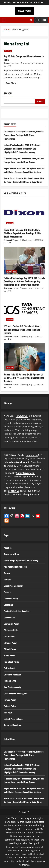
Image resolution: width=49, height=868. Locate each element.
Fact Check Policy (11, 662)
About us (8, 548)
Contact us (8, 605)
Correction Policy (11, 624)
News (9, 271)
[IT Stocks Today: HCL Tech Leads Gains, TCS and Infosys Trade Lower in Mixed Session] (24, 309)
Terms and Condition (13, 725)
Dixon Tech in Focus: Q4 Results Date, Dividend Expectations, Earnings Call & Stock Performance (24, 135)
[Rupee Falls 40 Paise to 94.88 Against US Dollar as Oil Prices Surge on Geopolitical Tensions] (24, 357)
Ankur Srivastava (25, 473)
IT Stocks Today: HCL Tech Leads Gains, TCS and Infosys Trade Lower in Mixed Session (22, 329)
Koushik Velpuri (12, 240)
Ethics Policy (9, 655)
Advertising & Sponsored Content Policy (21, 560)
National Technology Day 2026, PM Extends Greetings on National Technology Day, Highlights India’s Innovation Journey (22, 149)
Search (8, 93)
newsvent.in (32, 455)
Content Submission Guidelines (17, 611)
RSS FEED (8, 713)
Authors (7, 579)
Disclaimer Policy (11, 630)
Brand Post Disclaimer (13, 586)
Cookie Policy (10, 617)
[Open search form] (31, 20)
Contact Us (14, 491)
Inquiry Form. (32, 494)
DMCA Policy (9, 636)
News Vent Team (12, 63)
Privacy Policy (10, 700)
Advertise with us (11, 554)
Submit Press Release (13, 719)
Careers (7, 592)
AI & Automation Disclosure (16, 567)
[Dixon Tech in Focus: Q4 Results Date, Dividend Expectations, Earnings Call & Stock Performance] (24, 213)
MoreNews (37, 861)
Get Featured (9, 668)
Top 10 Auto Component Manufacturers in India (24, 58)
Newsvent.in (22, 416)
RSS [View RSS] (40, 20)
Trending (8, 51)
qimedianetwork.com (17, 462)
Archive (7, 573)
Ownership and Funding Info (16, 693)
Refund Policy (10, 706)
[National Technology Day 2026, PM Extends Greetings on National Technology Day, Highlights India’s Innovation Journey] (24, 261)
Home (7, 29)
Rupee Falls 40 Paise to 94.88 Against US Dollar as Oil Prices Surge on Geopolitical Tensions (24, 378)
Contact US (24, 812)
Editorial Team (10, 649)
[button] (4, 20)
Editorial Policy (10, 643)
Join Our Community (12, 687)
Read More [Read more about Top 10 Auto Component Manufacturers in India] (12, 83)
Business (10, 223)
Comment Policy (11, 598)
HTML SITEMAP (10, 681)
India (15, 271)
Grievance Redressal (13, 675)
